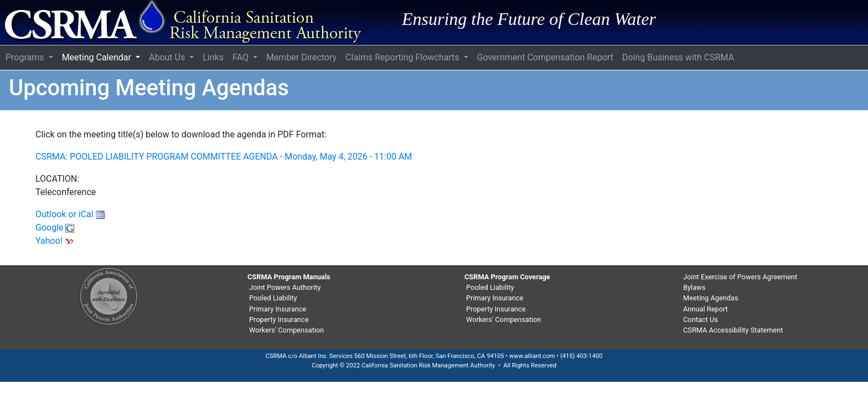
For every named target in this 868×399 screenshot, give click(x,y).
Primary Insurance (278, 309)
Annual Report (706, 309)
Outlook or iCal (70, 214)
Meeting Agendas (711, 298)
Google (55, 227)
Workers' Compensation (286, 330)
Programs (26, 57)
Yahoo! (55, 241)
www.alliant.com (532, 356)
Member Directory (301, 57)
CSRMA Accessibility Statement (733, 330)
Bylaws (694, 287)
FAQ (242, 57)
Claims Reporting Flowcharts (403, 57)
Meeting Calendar (98, 57)
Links (213, 57)
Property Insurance (279, 319)
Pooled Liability (273, 298)
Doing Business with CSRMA (678, 57)
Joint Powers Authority (285, 287)
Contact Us (701, 319)
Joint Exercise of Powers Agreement (740, 277)
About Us (168, 57)
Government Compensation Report (545, 57)
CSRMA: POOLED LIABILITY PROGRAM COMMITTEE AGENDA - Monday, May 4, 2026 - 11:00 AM (224, 157)
